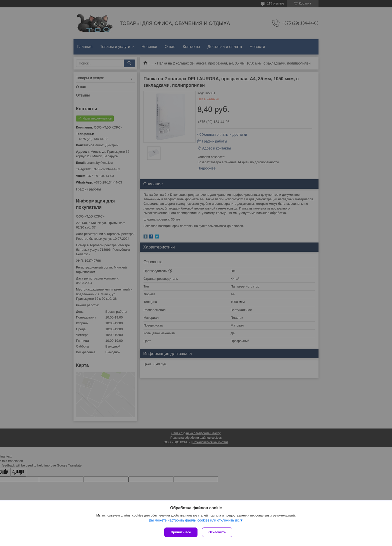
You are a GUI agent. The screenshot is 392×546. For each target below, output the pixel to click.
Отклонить (218, 532)
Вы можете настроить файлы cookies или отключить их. (194, 521)
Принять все (181, 532)
